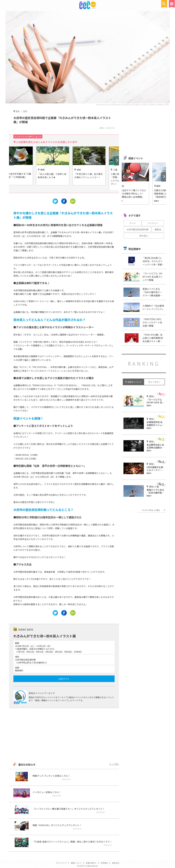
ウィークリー (154, 382)
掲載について (76, 863)
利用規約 (104, 863)
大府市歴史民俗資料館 (137, 229)
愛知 (18, 111)
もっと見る (114, 764)
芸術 (25, 111)
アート (133, 223)
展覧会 (158, 229)
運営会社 (116, 863)
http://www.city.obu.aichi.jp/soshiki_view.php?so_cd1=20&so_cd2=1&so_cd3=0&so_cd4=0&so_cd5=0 (132, 104)
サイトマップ (61, 863)
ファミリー (153, 223)
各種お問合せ (91, 863)
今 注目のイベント (133, 382)
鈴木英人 (144, 236)
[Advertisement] (64, 735)
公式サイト (64, 679)
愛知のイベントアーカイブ (42, 693)
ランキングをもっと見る (151, 510)
